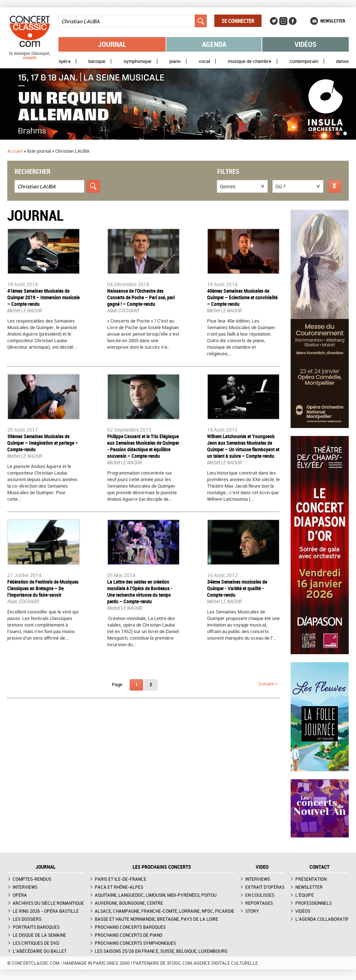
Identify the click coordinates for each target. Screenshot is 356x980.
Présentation (311, 879)
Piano (175, 61)
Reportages (259, 903)
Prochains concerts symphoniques (135, 943)
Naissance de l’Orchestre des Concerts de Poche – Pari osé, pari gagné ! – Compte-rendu (141, 297)
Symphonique (137, 61)
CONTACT (319, 867)
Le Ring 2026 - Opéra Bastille (46, 911)
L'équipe (305, 895)
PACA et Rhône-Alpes (119, 887)
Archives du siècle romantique (48, 903)
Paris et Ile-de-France (121, 879)
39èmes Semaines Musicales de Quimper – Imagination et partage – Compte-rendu (43, 443)
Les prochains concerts (162, 867)
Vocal (204, 61)
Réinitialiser (335, 186)
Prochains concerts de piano (129, 935)
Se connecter (238, 21)
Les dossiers (27, 919)
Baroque (97, 61)
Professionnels (313, 903)
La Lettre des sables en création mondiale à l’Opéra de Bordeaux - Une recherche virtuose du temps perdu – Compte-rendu (140, 591)
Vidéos (306, 44)
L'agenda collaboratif (322, 919)
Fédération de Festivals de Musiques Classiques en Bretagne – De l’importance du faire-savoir (43, 588)
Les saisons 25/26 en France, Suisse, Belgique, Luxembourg (161, 951)
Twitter (274, 21)
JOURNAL (46, 867)
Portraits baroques (36, 927)
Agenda (214, 44)
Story (252, 911)
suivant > (268, 684)
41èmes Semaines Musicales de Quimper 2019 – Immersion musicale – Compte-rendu (43, 297)
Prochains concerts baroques (130, 927)
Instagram (283, 21)
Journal (112, 44)
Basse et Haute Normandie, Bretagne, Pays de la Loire (157, 919)
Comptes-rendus (32, 879)
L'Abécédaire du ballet (40, 951)
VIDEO (262, 867)
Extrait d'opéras (265, 887)
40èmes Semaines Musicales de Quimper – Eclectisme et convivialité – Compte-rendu (242, 297)
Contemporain (304, 61)
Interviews (25, 887)
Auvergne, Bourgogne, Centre (129, 903)
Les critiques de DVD (36, 943)
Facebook (293, 21)
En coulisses (260, 895)
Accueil (15, 151)
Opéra (64, 61)
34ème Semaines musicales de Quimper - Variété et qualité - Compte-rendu (237, 588)
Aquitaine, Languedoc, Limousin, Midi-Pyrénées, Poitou (156, 895)
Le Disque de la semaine (39, 935)
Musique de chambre (250, 61)
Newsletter (333, 21)
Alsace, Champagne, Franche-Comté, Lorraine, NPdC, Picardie (165, 911)
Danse (342, 61)
